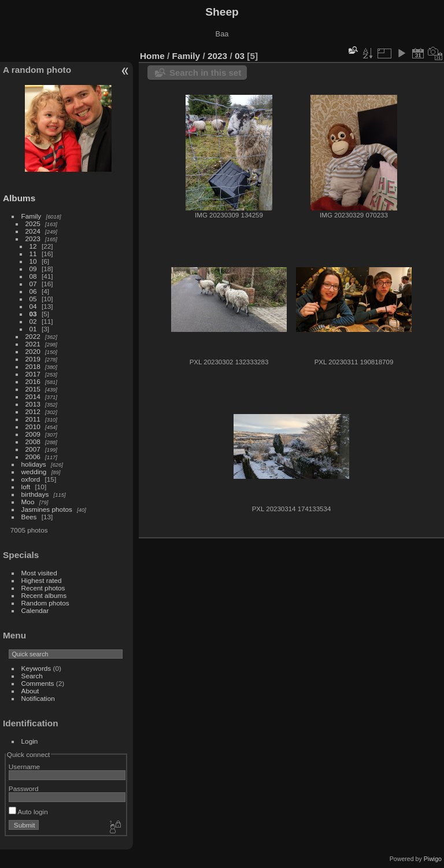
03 (33, 314)
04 (33, 306)
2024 (33, 231)
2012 (33, 411)
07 (33, 284)
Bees (29, 517)
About (30, 691)
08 (33, 276)
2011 (33, 419)
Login (30, 741)
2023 (33, 239)
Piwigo (433, 859)
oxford (31, 479)
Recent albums (44, 595)
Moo (28, 502)
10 (33, 261)
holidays (34, 464)
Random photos (45, 603)
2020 (33, 351)
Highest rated (42, 580)
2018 (33, 366)
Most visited (39, 573)
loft (26, 487)
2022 (33, 336)
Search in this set (205, 73)
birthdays (35, 494)
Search (32, 676)
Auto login (28, 812)
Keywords (36, 668)
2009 (33, 434)
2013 (33, 404)
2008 (33, 442)
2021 (33, 344)
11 (33, 254)
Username (24, 767)
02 (33, 321)
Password (24, 788)
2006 (33, 457)
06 (33, 291)
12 (33, 246)
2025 (33, 224)
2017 (33, 374)
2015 (33, 389)
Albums (19, 198)
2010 (33, 426)
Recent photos (43, 588)
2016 (33, 381)
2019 (33, 359)
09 (33, 269)
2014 (33, 396)
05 (33, 299)
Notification (38, 698)
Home (152, 56)
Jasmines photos (47, 509)
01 (33, 329)
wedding (34, 472)
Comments (38, 683)
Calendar (35, 610)
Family (32, 216)
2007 (33, 449)
